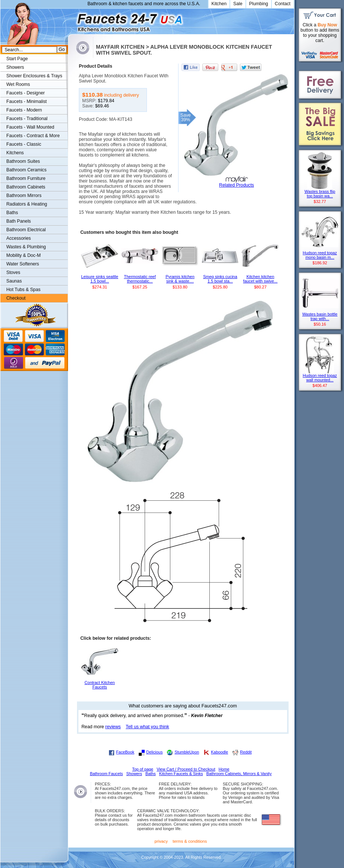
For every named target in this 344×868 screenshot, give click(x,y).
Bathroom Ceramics (26, 170)
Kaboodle (219, 752)
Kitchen (219, 4)
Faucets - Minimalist (27, 101)
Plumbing (259, 4)
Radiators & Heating (27, 204)
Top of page (143, 769)
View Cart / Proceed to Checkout (186, 769)
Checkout (16, 298)
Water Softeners (23, 264)
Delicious (154, 752)
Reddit (246, 752)
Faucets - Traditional (27, 119)
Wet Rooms (18, 84)
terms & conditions (190, 841)
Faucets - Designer (25, 93)
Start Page (17, 59)
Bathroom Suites (23, 161)
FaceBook (125, 752)
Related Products (237, 185)
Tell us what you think (147, 727)
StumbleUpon (187, 752)
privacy (161, 841)
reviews (113, 727)
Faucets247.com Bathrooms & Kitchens (72, 20)
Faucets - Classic (24, 144)
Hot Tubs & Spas (23, 290)
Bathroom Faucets (107, 774)
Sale (238, 4)
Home (224, 769)
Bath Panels (19, 221)
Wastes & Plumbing (26, 247)
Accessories (19, 238)
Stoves (13, 272)
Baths (12, 213)
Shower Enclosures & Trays (34, 76)
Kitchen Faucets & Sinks (181, 774)
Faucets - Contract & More (33, 136)
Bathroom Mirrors (24, 196)
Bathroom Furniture (26, 178)
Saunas (14, 281)
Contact (283, 4)
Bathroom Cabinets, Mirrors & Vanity (239, 774)
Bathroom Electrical (26, 230)
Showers (15, 67)
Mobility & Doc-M (23, 255)
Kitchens (15, 153)
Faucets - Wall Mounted (30, 127)
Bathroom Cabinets (26, 187)
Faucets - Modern (24, 110)
